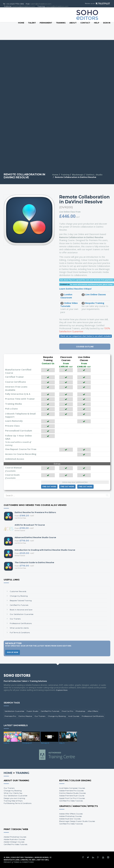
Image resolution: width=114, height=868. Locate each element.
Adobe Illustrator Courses (70, 819)
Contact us (65, 284)
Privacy (8, 862)
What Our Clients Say (13, 793)
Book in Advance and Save (21, 610)
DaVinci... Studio (94, 175)
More (49, 487)
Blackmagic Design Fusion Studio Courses (77, 821)
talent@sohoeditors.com (41, 4)
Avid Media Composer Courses (72, 788)
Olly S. (62, 743)
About (73, 23)
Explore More (62, 690)
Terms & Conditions (23, 862)
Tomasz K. (45, 743)
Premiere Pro (10, 716)
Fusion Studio (32, 711)
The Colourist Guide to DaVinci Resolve (34, 562)
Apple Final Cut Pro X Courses (72, 798)
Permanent (46, 23)
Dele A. (7, 743)
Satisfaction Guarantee (14, 711)
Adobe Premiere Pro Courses (71, 791)
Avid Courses (74, 716)
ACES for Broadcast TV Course (30, 525)
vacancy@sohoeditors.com (24, 6)
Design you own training (14, 798)
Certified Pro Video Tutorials (71, 801)
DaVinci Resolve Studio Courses (72, 793)
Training (61, 23)
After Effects (93, 711)
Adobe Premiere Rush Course (72, 796)
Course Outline (85, 347)
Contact (85, 23)
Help (97, 23)
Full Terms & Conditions (20, 632)
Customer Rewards (18, 591)
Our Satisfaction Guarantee (22, 614)
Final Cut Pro (67, 711)
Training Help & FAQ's (13, 801)
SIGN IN (107, 23)
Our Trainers (15, 619)
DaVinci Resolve (25, 716)
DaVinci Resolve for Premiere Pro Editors (35, 512)
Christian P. (27, 743)
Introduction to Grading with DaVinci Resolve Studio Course (45, 550)
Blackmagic (78, 175)
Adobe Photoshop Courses (70, 816)
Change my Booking (19, 596)
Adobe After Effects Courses (71, 814)
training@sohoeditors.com (57, 6)
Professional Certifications (21, 623)
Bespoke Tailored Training (21, 600)
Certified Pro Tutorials (19, 605)
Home (21, 23)
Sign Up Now (13, 652)
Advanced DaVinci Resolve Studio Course (35, 537)
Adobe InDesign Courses (14, 842)
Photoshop (80, 711)
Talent (32, 23)
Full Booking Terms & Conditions (18, 803)
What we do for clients (19, 628)
